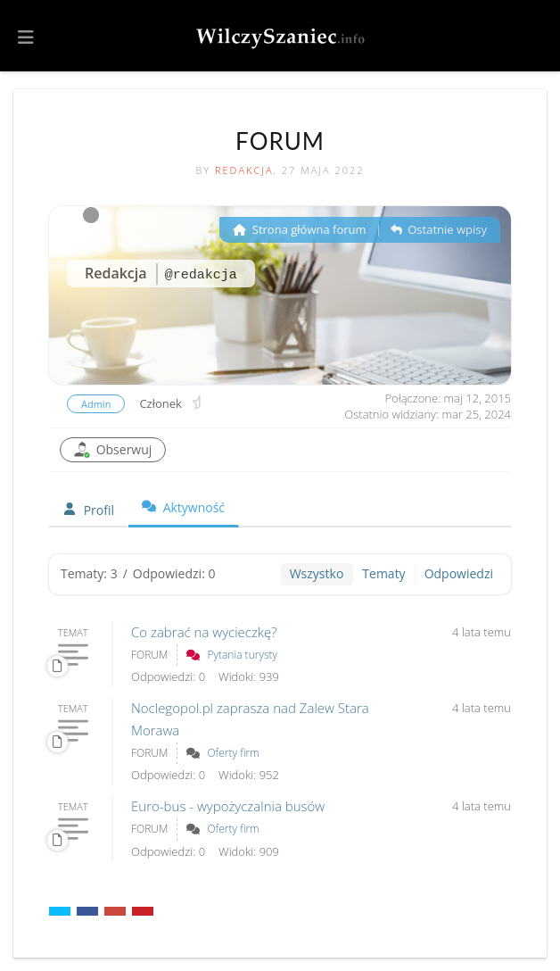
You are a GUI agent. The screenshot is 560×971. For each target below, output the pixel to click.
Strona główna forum (299, 229)
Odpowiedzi (459, 573)
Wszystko (317, 573)
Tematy (383, 573)
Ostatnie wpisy (439, 229)
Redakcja (244, 170)
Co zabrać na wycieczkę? (204, 632)
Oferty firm (233, 753)
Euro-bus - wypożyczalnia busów (228, 806)
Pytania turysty (242, 655)
